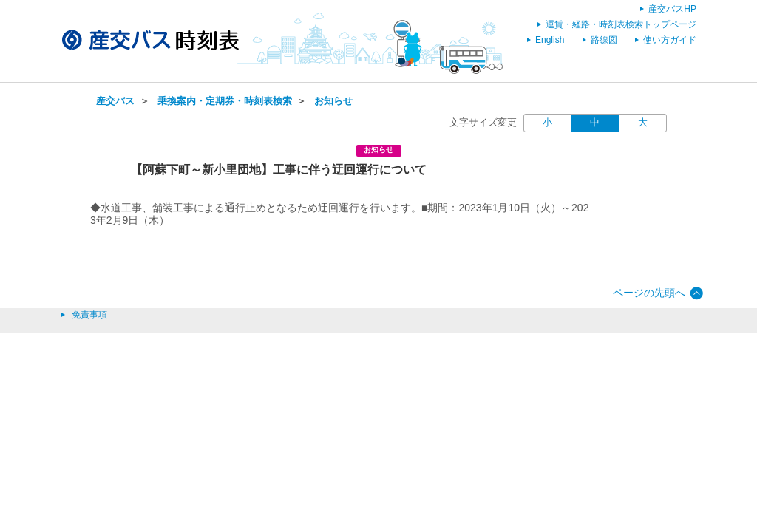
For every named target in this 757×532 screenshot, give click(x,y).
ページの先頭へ (649, 293)
